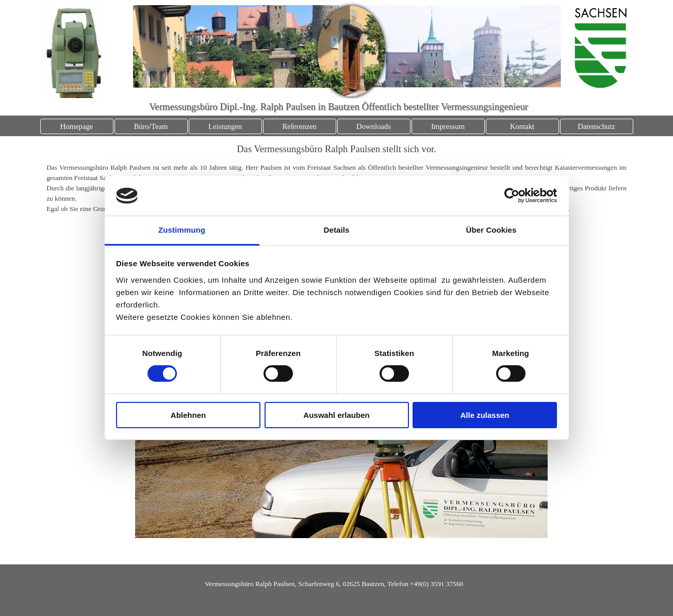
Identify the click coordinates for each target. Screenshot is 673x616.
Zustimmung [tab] (182, 230)
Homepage (77, 126)
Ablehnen (188, 415)
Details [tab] (337, 230)
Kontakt (522, 126)
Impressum (448, 126)
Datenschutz (596, 126)
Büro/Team (151, 126)
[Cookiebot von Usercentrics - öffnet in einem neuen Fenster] (512, 196)
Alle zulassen (485, 415)
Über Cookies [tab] (491, 230)
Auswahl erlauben (336, 415)
